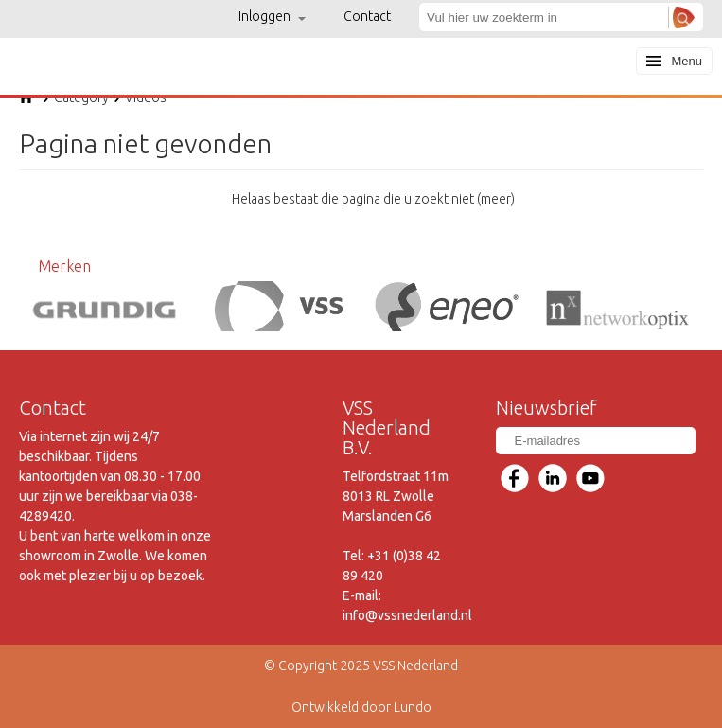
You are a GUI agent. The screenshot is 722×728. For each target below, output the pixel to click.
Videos (140, 98)
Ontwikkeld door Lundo (361, 707)
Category (76, 98)
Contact (367, 16)
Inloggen (272, 16)
